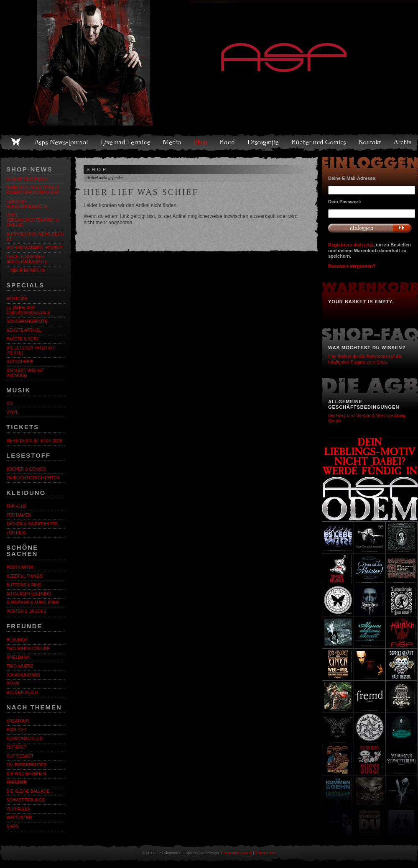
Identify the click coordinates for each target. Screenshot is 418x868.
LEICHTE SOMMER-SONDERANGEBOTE (27, 259)
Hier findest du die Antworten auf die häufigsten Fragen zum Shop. (365, 359)
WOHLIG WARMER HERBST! (34, 248)
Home (16, 142)
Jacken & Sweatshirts (32, 524)
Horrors (17, 299)
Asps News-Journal (62, 142)
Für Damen (19, 515)
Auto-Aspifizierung (29, 594)
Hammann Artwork (236, 853)
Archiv (403, 142)
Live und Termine (126, 142)
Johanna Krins (23, 675)
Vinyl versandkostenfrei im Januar (33, 220)
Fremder (17, 782)
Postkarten (20, 567)
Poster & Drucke (26, 611)
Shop (201, 142)
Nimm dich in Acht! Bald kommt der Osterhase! (33, 190)
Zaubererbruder (27, 765)
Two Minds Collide (28, 649)
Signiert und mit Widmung (25, 373)
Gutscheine (20, 362)
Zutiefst (16, 747)
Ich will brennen (26, 774)
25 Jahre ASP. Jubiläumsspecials (28, 310)
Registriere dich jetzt (351, 245)
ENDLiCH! (16, 730)
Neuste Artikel (24, 330)
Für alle (16, 506)
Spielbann (18, 657)
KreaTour (18, 721)
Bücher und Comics (319, 142)
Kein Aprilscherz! (27, 179)
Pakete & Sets (22, 339)
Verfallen (18, 809)
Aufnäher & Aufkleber (33, 603)
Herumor (17, 640)
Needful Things (24, 576)
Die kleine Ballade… (30, 791)
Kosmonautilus (24, 739)
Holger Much (22, 693)
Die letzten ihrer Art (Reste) (31, 350)
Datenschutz (265, 853)
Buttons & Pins (24, 585)
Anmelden (370, 228)
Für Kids (16, 533)
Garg (12, 826)
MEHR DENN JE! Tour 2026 (34, 441)
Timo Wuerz (20, 666)
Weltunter (19, 818)
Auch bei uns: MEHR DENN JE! (35, 237)
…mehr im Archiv (26, 270)
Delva (13, 684)
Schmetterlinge (25, 800)
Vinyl (12, 412)
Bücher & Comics (26, 469)
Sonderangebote (27, 321)
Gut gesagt (20, 756)
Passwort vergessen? (352, 266)
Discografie (264, 142)
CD (9, 403)
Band (228, 142)
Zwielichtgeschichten (33, 478)
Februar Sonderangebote (27, 204)
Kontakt (370, 142)
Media (172, 142)
